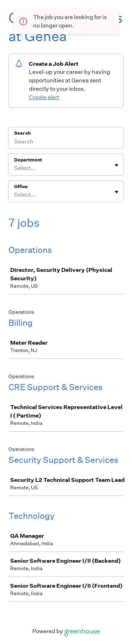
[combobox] (15, 168)
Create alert (44, 97)
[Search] (66, 142)
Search (22, 133)
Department (28, 160)
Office (21, 187)
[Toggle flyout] (117, 165)
